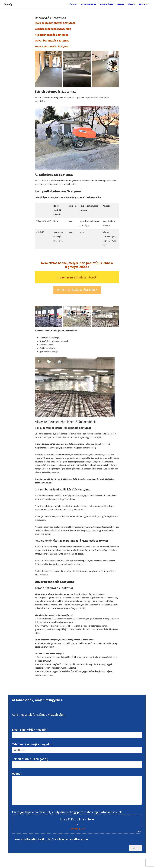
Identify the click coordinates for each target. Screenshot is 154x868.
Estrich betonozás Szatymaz (53, 29)
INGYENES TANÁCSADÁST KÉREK (77, 290)
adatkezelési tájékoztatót (38, 839)
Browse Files (77, 829)
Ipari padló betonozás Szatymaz (55, 23)
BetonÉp (8, 4)
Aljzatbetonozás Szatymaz (52, 35)
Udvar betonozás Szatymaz (52, 40)
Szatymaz (52, 46)
